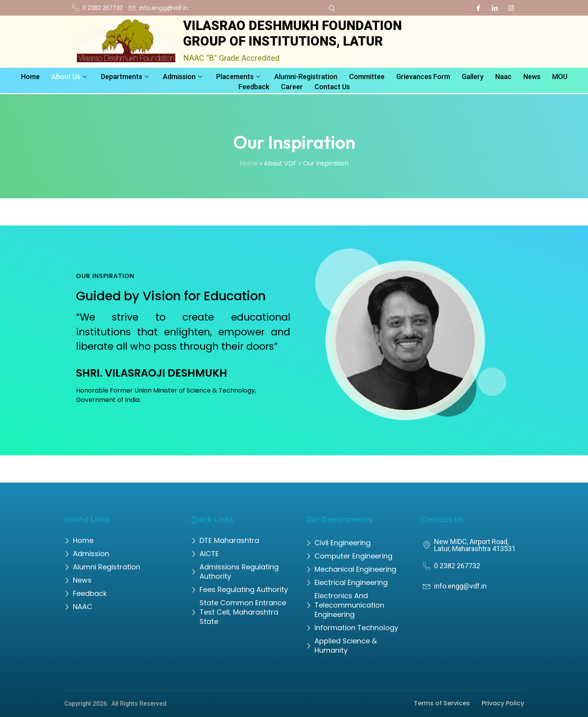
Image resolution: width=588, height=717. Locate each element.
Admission (183, 77)
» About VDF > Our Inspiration (304, 163)
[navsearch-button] (332, 8)
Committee (367, 77)
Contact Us (332, 86)
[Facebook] (479, 8)
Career (292, 86)
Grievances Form (423, 77)
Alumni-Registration (306, 77)
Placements (238, 77)
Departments (125, 77)
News (532, 77)
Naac (503, 77)
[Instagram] (511, 8)
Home (30, 77)
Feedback (254, 86)
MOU (560, 77)
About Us (69, 77)
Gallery (473, 77)
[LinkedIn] (495, 8)
